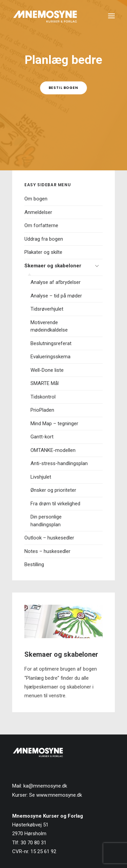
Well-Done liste (47, 370)
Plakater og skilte (43, 252)
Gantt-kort (42, 437)
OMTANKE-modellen (53, 450)
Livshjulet (41, 477)
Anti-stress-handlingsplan (59, 463)
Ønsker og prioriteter (53, 490)
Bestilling (34, 564)
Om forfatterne (41, 225)
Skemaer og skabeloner (53, 266)
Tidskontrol (43, 397)
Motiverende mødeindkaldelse (49, 326)
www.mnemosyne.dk (59, 795)
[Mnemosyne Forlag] (45, 16)
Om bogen (36, 199)
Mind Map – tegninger (54, 424)
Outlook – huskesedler (49, 538)
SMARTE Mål (45, 383)
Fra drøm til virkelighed (55, 504)
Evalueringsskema (50, 357)
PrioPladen (42, 410)
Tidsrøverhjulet (47, 309)
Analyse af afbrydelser (56, 282)
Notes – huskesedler (47, 551)
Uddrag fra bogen (44, 239)
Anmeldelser (38, 212)
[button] (111, 16)
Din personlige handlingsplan (46, 521)
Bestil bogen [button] (63, 88)
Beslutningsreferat (51, 343)
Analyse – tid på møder (56, 296)
